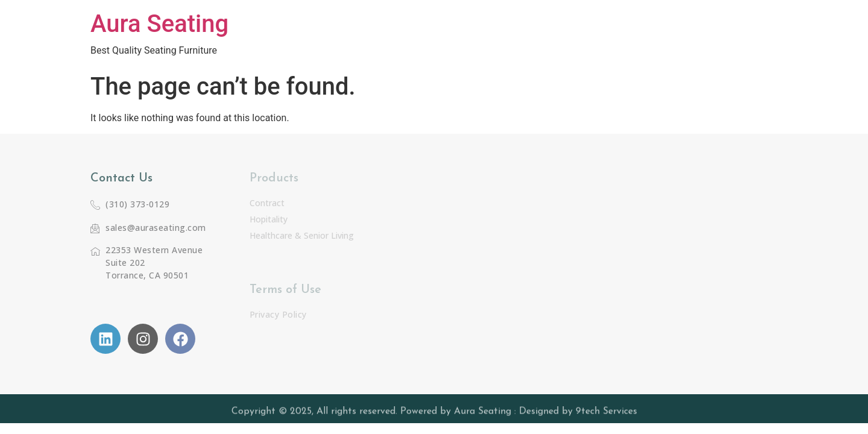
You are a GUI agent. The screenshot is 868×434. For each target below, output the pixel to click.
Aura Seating (159, 24)
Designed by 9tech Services (578, 413)
